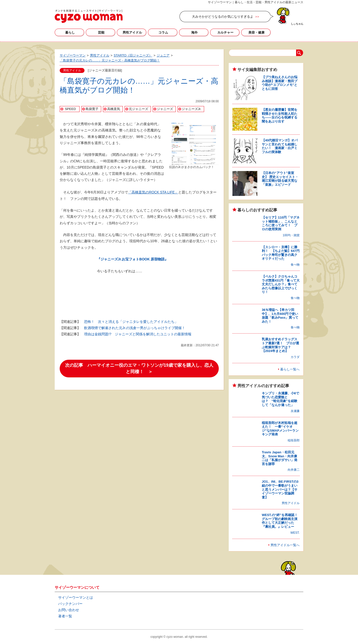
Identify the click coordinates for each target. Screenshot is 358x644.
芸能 (101, 32)
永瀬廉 (295, 411)
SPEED (70, 109)
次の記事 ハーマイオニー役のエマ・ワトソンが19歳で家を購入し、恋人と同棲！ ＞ (139, 368)
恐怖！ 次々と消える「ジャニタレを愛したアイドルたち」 (131, 322)
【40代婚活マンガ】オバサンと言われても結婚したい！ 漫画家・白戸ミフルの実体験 (280, 146)
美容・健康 (256, 32)
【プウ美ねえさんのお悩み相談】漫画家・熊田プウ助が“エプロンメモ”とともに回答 (280, 83)
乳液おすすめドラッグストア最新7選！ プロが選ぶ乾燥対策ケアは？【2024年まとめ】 (280, 345)
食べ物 (295, 265)
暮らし (70, 32)
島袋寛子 (92, 109)
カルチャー (225, 32)
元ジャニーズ (138, 109)
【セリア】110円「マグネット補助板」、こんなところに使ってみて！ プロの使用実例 (281, 223)
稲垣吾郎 (294, 440)
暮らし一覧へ (290, 369)
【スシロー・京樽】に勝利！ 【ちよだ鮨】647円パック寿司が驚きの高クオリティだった (281, 253)
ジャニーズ (165, 109)
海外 (194, 32)
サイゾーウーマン (89, 16)
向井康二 (294, 470)
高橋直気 (114, 109)
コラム (163, 32)
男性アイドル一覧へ (285, 545)
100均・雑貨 (291, 235)
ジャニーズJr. (192, 109)
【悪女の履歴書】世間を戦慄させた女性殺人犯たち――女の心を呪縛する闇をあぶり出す (280, 116)
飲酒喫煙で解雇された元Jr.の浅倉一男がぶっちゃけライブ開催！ (135, 328)
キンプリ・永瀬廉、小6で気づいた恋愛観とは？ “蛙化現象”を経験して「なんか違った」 (280, 399)
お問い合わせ (69, 610)
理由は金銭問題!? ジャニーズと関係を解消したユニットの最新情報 (138, 334)
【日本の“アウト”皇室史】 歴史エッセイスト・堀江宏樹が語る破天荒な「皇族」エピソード (280, 179)
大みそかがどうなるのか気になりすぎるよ (223, 17)
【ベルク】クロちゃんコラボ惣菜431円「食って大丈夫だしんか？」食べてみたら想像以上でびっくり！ (281, 284)
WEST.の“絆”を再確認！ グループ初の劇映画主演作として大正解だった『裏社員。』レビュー (281, 521)
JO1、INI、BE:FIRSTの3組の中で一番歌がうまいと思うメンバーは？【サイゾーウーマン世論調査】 (280, 489)
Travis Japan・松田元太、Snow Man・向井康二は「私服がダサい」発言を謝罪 (280, 458)
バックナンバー (70, 604)
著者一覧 (65, 616)
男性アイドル (132, 32)
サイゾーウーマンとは (76, 597)
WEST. (295, 533)
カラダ (295, 357)
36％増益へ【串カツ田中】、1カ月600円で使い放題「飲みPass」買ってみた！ (280, 316)
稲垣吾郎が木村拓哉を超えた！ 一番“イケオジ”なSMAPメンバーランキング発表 (280, 429)
